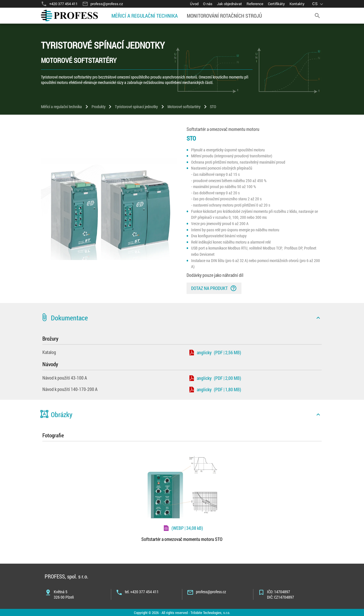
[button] (182, 318)
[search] (317, 16)
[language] (318, 4)
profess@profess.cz (211, 592)
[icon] (318, 318)
